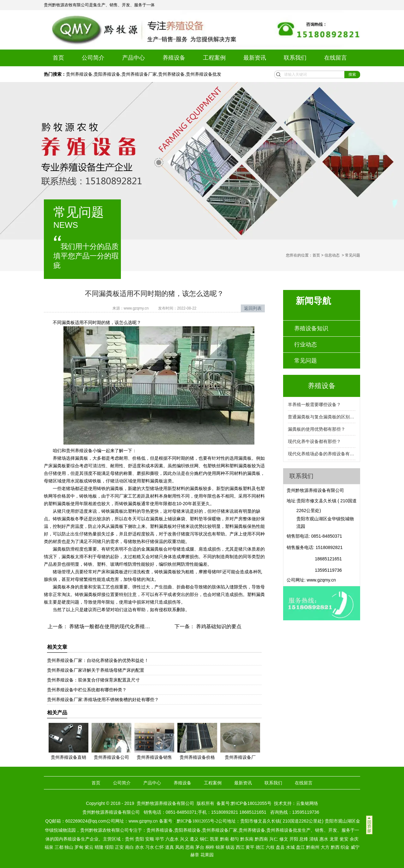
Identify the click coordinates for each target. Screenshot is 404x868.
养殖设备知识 (311, 328)
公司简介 (93, 58)
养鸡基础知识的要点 (218, 626)
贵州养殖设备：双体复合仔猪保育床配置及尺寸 (93, 680)
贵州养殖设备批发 (204, 74)
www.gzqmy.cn (136, 308)
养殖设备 (174, 58)
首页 (58, 58)
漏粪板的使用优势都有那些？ (317, 429)
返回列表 (253, 308)
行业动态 (306, 345)
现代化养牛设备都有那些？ (314, 441)
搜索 (352, 74)
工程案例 (214, 58)
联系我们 (295, 58)
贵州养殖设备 (79, 74)
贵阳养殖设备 (107, 74)
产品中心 (134, 58)
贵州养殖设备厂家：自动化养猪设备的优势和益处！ (98, 660)
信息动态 (332, 255)
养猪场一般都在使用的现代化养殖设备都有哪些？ (124, 626)
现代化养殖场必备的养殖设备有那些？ (322, 454)
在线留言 (336, 58)
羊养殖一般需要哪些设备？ (314, 404)
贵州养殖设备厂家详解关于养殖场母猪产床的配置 (96, 670)
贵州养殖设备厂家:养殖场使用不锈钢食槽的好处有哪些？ (103, 700)
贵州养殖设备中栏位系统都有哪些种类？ (87, 690)
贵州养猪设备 (171, 74)
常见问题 (306, 361)
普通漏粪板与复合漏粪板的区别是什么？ (322, 417)
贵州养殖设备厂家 (139, 74)
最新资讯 (255, 58)
